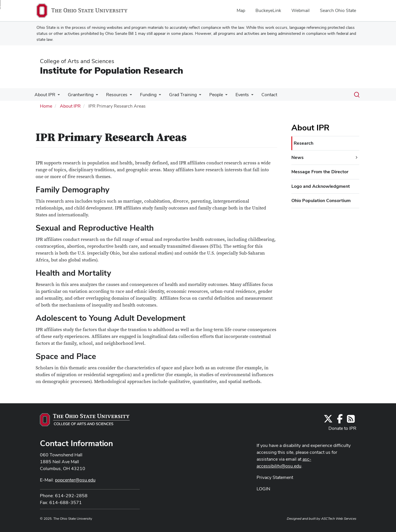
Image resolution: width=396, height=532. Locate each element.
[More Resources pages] (127, 96)
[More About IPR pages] (57, 96)
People (210, 95)
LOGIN (263, 489)
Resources (114, 95)
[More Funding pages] (155, 96)
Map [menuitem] (241, 10)
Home (46, 106)
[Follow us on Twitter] (328, 421)
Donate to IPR (342, 428)
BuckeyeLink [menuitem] (268, 10)
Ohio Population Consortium (321, 200)
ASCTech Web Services (339, 519)
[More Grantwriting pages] (94, 96)
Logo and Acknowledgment (321, 186)
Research (303, 143)
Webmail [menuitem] (300, 10)
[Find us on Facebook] (340, 421)
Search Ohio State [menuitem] (338, 10)
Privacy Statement (275, 477)
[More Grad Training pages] (194, 96)
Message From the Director (320, 172)
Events (235, 95)
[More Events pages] (244, 96)
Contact (261, 95)
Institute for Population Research (111, 70)
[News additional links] (357, 158)
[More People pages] (219, 96)
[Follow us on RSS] (351, 421)
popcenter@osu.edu (75, 480)
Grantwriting (79, 95)
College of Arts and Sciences (77, 61)
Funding (144, 95)
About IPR (44, 95)
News (297, 157)
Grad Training (178, 95)
